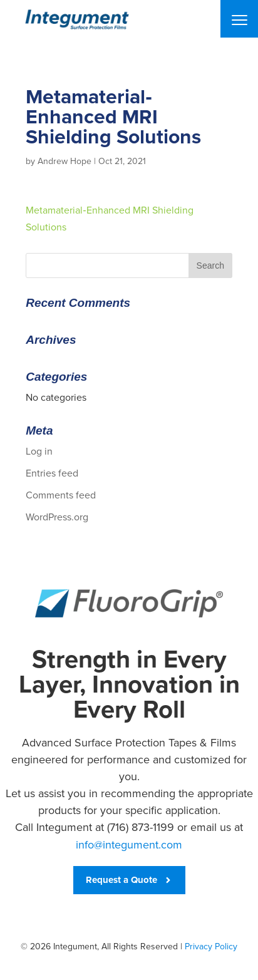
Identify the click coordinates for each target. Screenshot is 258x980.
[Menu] (239, 19)
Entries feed (52, 473)
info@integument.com (129, 845)
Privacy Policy (211, 946)
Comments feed (61, 495)
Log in (39, 451)
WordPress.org (57, 517)
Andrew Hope (64, 161)
